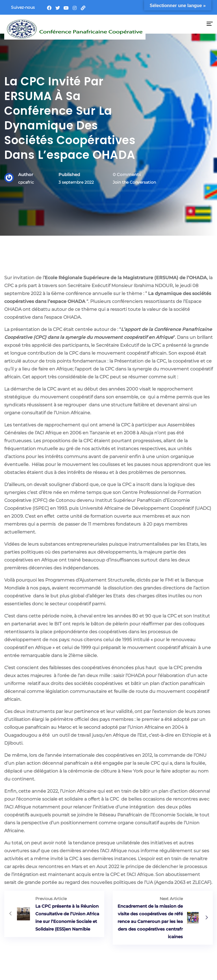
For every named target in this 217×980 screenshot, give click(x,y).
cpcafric (26, 182)
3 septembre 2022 (76, 182)
